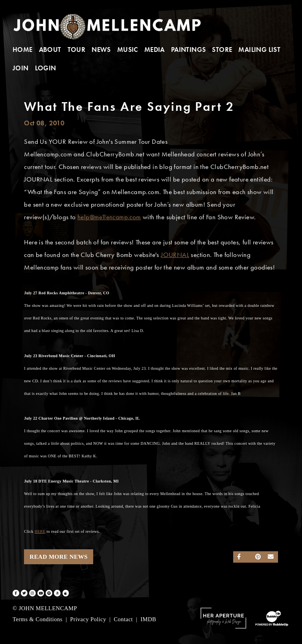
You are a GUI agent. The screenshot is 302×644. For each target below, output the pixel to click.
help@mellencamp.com (109, 217)
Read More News (58, 557)
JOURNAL (175, 255)
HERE (40, 531)
